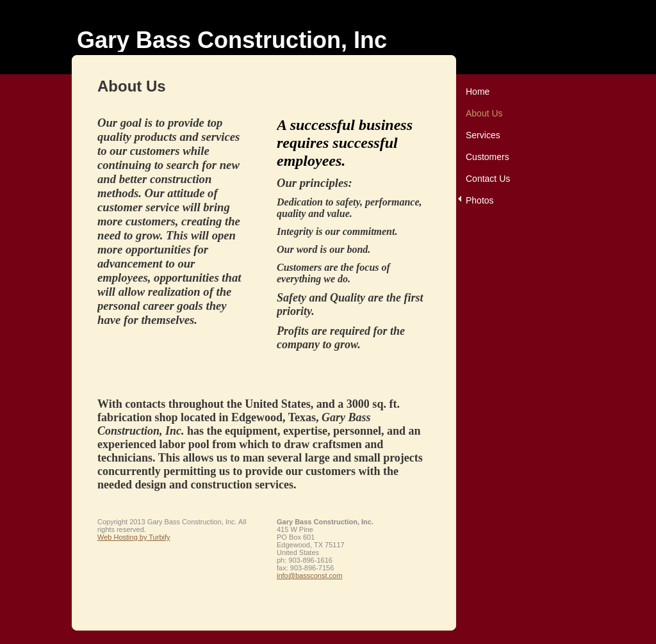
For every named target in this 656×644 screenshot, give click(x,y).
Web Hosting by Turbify (134, 537)
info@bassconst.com (309, 576)
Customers (488, 157)
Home (478, 92)
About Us (484, 113)
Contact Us (488, 179)
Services (483, 135)
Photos (480, 200)
